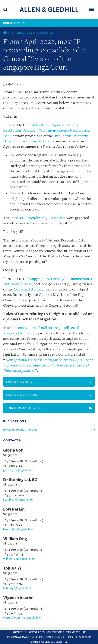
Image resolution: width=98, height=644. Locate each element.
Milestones (55, 632)
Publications (47, 33)
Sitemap (85, 637)
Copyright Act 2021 (29, 290)
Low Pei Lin (14, 509)
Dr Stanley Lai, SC (20, 480)
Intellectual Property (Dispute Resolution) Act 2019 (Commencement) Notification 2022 (47, 131)
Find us (72, 637)
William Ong (15, 539)
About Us (19, 632)
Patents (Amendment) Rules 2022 (38, 218)
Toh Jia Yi (12, 568)
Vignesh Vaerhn (18, 598)
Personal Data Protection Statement (36, 637)
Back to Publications (20, 430)
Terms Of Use (76, 632)
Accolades (37, 632)
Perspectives (21, 33)
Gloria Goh (13, 450)
